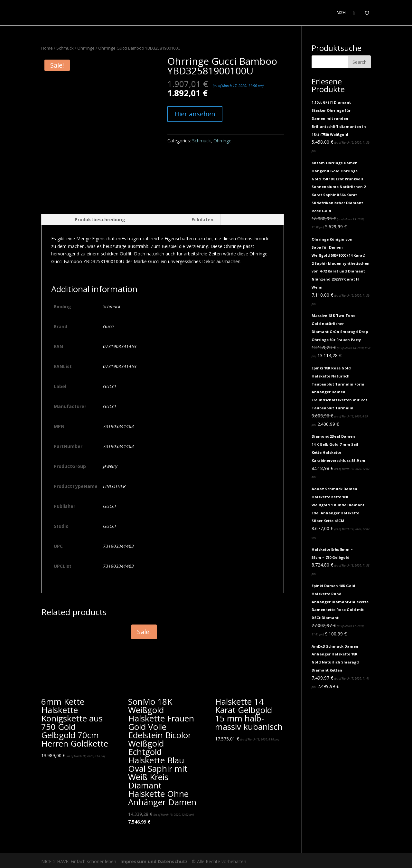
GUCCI (109, 384)
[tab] (87, 217)
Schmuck (65, 48)
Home (47, 48)
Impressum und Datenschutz (154, 859)
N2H (341, 13)
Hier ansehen (195, 114)
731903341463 (118, 424)
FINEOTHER (114, 484)
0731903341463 (120, 344)
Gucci (108, 324)
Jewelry (110, 464)
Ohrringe (86, 48)
